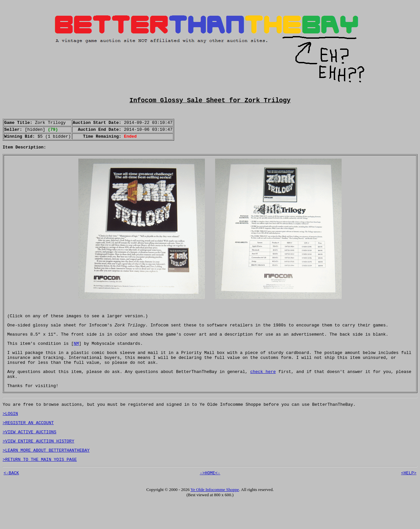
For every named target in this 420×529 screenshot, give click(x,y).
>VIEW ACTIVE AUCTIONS (30, 455)
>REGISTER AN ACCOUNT (28, 445)
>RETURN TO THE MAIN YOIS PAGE (40, 485)
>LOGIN (10, 435)
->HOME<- (210, 500)
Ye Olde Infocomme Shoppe (215, 517)
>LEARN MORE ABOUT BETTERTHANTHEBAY (46, 475)
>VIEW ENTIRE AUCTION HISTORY (38, 465)
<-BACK (11, 500)
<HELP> (409, 500)
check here (263, 389)
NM (76, 357)
